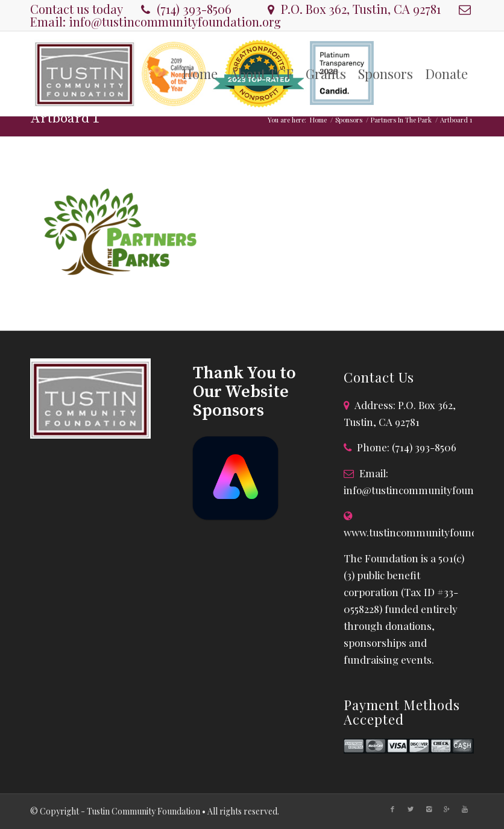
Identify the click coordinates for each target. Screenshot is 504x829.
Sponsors (349, 120)
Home (318, 120)
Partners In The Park (401, 120)
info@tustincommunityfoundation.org (175, 21)
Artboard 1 (65, 119)
